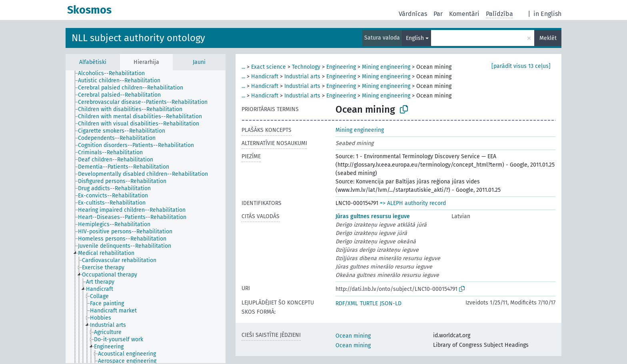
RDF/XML (347, 303)
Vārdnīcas (413, 14)
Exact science (269, 67)
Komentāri (464, 14)
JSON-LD (391, 303)
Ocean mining (353, 336)
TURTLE (369, 303)
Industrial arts (302, 77)
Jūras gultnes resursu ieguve (373, 216)
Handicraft (265, 77)
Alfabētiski (93, 62)
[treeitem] (115, 74)
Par (438, 14)
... (243, 67)
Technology (306, 67)
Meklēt (548, 38)
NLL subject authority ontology (138, 38)
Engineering (341, 67)
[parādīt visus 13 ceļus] (521, 66)
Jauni (199, 62)
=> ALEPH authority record (413, 203)
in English (547, 14)
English (415, 38)
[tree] (146, 217)
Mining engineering (386, 67)
